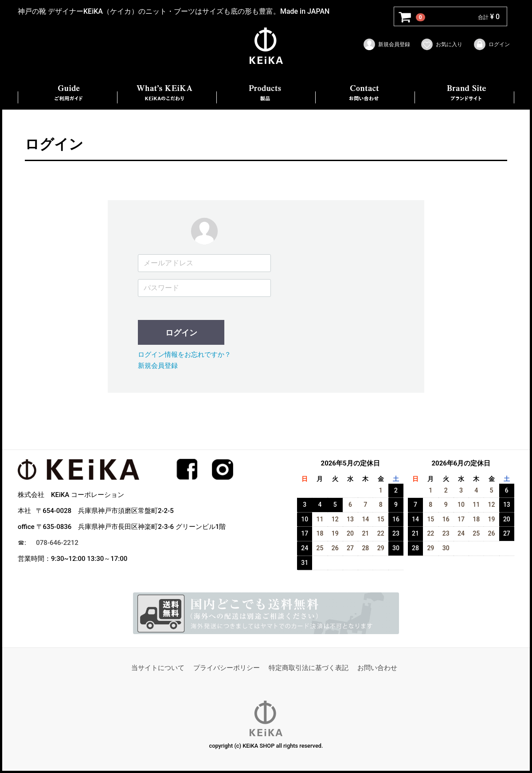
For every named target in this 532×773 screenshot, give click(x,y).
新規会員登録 (386, 44)
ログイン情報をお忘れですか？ (184, 355)
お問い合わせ (377, 668)
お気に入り (441, 44)
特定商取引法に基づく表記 (309, 668)
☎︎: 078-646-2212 (48, 543)
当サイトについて (158, 668)
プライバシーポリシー (227, 668)
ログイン (491, 44)
